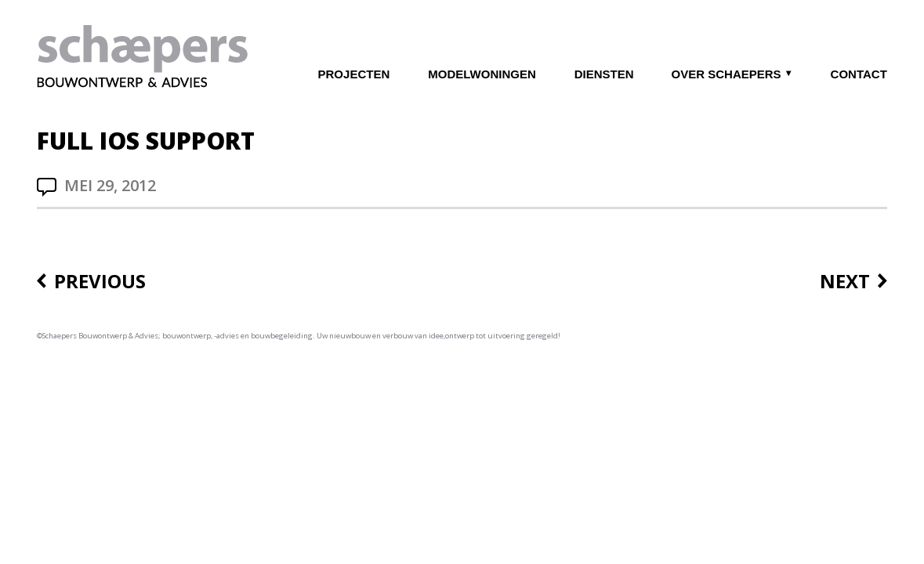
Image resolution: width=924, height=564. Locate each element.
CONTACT (859, 74)
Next (845, 282)
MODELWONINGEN (482, 74)
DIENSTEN (604, 74)
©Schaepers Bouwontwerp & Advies (98, 336)
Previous (100, 282)
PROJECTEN (354, 74)
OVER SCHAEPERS (727, 74)
